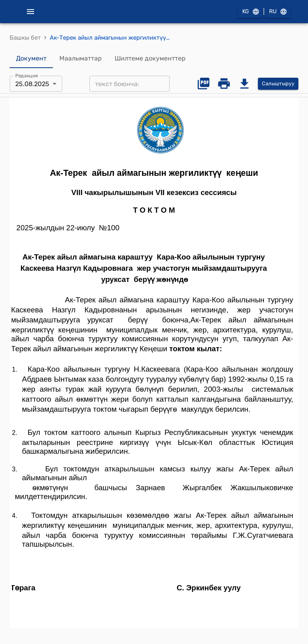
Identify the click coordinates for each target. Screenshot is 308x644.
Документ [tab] (31, 58)
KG (250, 12)
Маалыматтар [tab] (81, 58)
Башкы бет (25, 38)
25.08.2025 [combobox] (32, 84)
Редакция (27, 76)
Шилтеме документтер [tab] (150, 58)
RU (278, 12)
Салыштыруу (278, 84)
